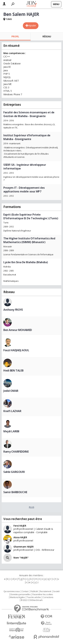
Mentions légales (17, 597)
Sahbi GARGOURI (14, 472)
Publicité (34, 591)
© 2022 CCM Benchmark (32, 600)
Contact (25, 591)
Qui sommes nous (12, 591)
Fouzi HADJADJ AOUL (16, 350)
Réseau (47, 36)
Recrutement (45, 591)
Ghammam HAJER (24, 547)
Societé (56, 591)
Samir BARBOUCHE (15, 492)
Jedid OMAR (11, 391)
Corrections (48, 597)
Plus (32, 507)
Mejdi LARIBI (11, 431)
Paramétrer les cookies (43, 595)
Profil (15, 36)
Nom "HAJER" (21, 558)
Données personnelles (20, 595)
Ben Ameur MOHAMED (18, 330)
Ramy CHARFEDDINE (16, 452)
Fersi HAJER (20, 526)
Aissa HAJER (20, 537)
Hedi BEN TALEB (13, 370)
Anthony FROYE (13, 310)
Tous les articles (34, 597)
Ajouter (32, 25)
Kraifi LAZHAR (12, 411)
